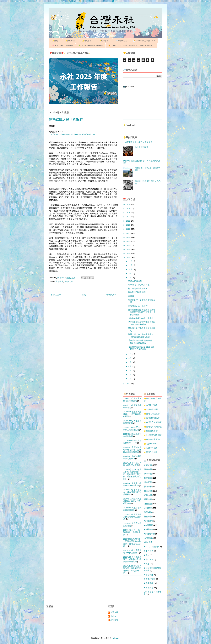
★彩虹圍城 (149, 560)
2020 (128, 229)
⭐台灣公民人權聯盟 (153, 422)
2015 (128, 250)
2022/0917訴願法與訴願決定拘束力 (132, 458)
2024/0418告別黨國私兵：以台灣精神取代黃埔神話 (132, 492)
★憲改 (147, 564)
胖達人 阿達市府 (135, 281)
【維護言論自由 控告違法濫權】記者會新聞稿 (140, 342)
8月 (130, 278)
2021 (128, 225)
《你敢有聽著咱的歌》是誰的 (141, 319)
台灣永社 (114, 613)
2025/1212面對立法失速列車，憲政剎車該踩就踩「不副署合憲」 (132, 570)
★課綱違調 (149, 583)
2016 (128, 245)
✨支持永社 (104, 41)
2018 (128, 237)
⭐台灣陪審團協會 (152, 418)
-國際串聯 (148, 474)
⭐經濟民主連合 (151, 452)
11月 (131, 265)
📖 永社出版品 (122, 41)
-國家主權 (148, 470)
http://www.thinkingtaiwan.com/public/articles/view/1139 (72, 134)
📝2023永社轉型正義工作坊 (144, 41)
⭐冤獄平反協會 (151, 448)
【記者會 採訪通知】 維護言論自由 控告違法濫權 (141, 348)
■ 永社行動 (148, 525)
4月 (130, 367)
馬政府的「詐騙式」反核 (139, 285)
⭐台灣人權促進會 (152, 414)
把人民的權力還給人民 (138, 289)
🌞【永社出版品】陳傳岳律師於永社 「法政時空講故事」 (131, 46)
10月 (131, 270)
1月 (130, 379)
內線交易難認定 (142, 147)
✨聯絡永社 (88, 41)
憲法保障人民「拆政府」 (139, 306)
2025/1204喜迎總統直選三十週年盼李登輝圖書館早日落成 (132, 559)
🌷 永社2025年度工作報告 (62, 46)
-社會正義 (148, 504)
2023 (128, 217)
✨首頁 (56, 41)
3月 (130, 371)
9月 (130, 274)
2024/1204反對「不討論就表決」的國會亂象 (132, 533)
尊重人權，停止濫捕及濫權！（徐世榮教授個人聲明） (141, 336)
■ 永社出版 (148, 521)
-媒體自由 (148, 478)
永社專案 (114, 620)
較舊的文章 (111, 295)
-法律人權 (69, 282)
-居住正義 (148, 482)
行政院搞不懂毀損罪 (137, 292)
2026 (128, 205)
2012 (128, 384)
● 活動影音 (148, 538)
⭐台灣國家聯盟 (151, 410)
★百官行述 (149, 575)
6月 (130, 358)
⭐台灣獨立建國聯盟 (153, 427)
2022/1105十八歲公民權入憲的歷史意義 (132, 464)
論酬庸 (131, 296)
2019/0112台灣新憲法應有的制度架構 (132, 400)
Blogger (116, 638)
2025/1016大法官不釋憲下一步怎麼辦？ (132, 552)
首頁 (84, 295)
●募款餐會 (148, 542)
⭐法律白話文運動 (152, 440)
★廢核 (147, 555)
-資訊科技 (148, 513)
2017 (128, 241)
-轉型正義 (148, 517)
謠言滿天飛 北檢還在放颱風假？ (139, 142)
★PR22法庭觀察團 (151, 547)
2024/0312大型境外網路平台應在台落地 (132, 485)
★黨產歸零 (149, 588)
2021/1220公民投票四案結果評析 (132, 422)
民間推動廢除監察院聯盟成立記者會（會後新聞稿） (142, 323)
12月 (131, 261)
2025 (128, 209)
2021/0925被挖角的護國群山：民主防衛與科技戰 (132, 414)
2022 (128, 221)
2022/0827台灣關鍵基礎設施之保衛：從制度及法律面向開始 (132, 450)
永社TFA (114, 616)
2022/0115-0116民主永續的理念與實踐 (132, 429)
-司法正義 (148, 465)
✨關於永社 (71, 41)
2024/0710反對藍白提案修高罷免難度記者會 (132, 517)
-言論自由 (59, 282)
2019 (128, 233)
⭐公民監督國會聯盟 (153, 435)
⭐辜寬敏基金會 (151, 431)
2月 (130, 375)
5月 (130, 362)
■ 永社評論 (148, 530)
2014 (128, 254)
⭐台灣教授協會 (151, 405)
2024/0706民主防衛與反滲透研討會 (132, 509)
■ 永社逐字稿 (149, 534)
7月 (130, 354)
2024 (128, 213)
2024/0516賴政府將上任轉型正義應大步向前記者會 (132, 501)
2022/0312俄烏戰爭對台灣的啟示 (132, 435)
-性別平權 (148, 487)
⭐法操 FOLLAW (150, 444)
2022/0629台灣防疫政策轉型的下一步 (132, 442)
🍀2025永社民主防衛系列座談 (91, 46)
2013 (128, 258)
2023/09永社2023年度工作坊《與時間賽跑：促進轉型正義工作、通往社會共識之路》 (132, 474)
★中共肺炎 (149, 551)
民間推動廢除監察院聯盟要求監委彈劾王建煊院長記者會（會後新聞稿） (142, 312)
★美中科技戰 (149, 579)
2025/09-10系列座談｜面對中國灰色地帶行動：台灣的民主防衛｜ (132, 543)
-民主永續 (148, 491)
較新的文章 (56, 295)
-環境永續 (148, 500)
